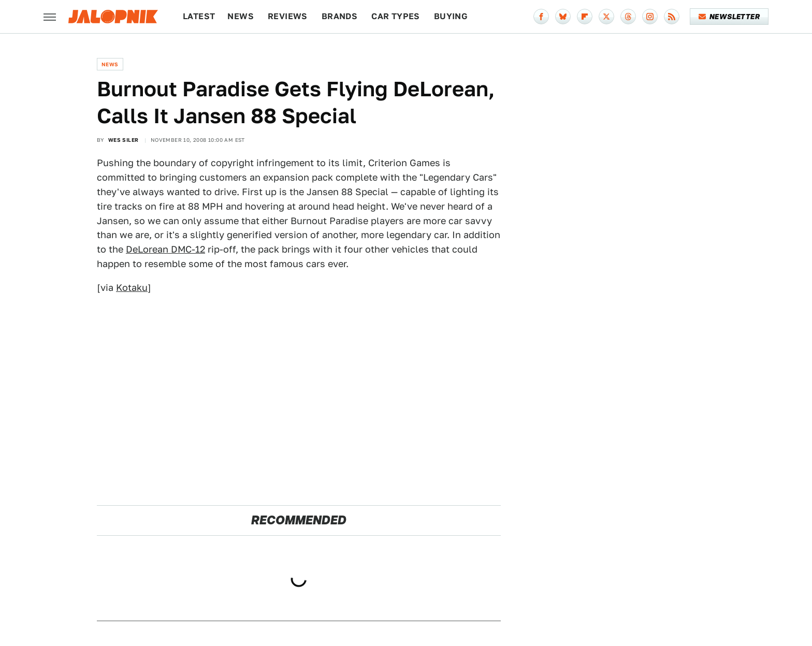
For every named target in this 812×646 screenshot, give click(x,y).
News (241, 16)
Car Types (396, 16)
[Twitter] (606, 17)
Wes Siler (124, 140)
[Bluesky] (563, 17)
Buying (451, 16)
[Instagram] (650, 17)
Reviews (288, 16)
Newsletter (729, 17)
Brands (339, 16)
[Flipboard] (585, 17)
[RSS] (672, 17)
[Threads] (628, 17)
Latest (199, 16)
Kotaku (132, 288)
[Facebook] (541, 17)
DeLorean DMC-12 (165, 249)
